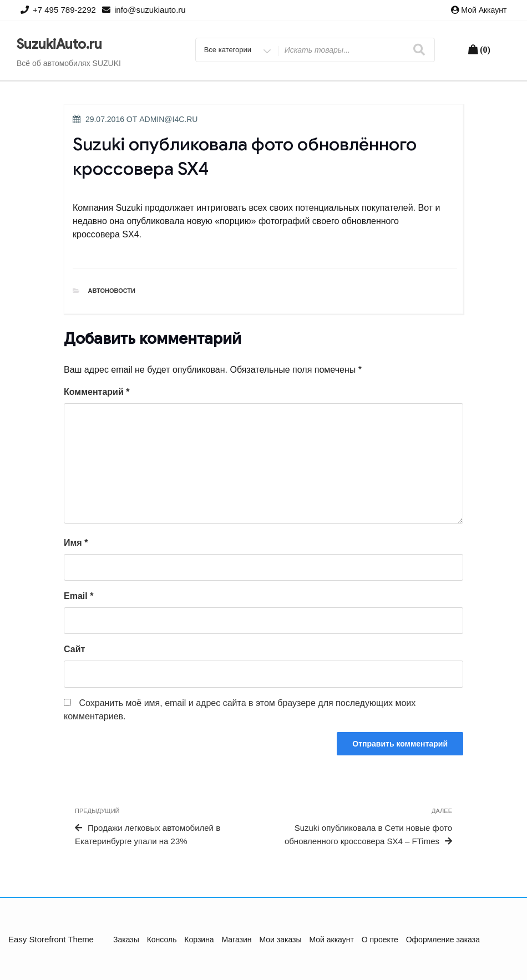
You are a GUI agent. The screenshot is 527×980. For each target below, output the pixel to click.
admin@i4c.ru (168, 119)
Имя (76, 543)
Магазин (237, 940)
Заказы (126, 940)
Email (78, 596)
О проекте (380, 940)
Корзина (199, 940)
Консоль (162, 940)
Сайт (74, 649)
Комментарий (97, 392)
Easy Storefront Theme (51, 939)
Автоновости (112, 291)
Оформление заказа (443, 940)
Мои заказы (280, 940)
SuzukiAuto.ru (59, 44)
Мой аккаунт (484, 10)
